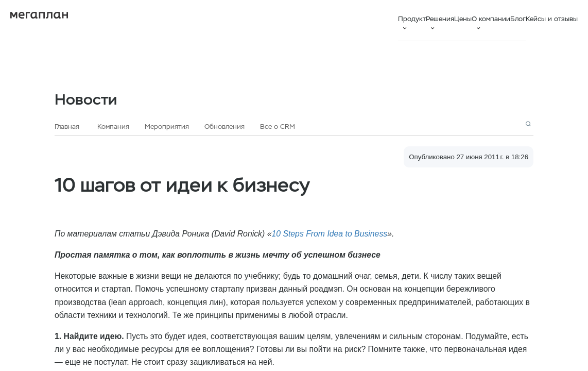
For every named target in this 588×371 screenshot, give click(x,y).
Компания (113, 127)
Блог (518, 19)
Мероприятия (167, 127)
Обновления (224, 127)
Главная (67, 127)
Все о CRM (278, 127)
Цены (463, 19)
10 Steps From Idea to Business (329, 234)
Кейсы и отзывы (552, 19)
